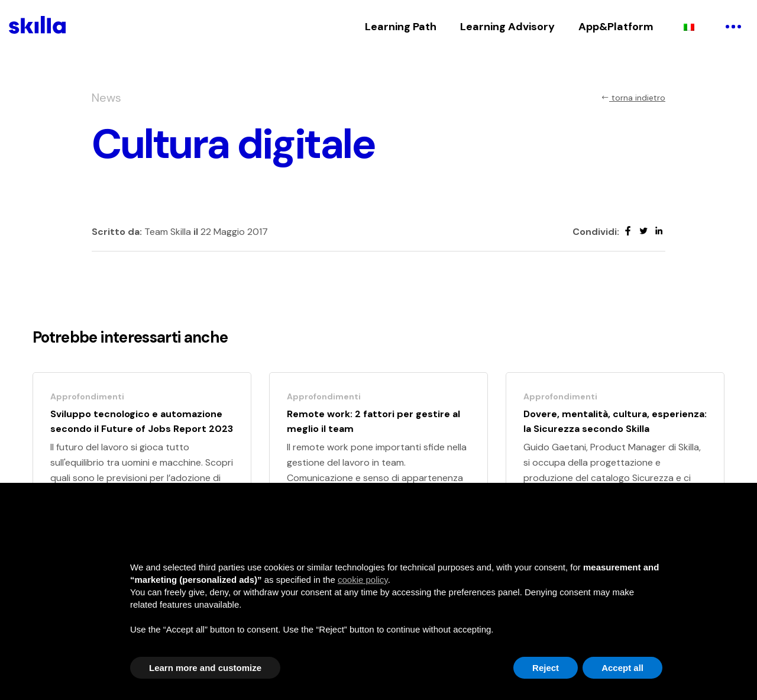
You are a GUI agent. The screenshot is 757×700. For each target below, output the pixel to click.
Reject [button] (546, 668)
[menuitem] (689, 27)
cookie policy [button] (363, 580)
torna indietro (633, 98)
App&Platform (616, 27)
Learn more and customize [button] (205, 668)
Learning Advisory (507, 27)
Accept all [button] (622, 668)
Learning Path (401, 27)
